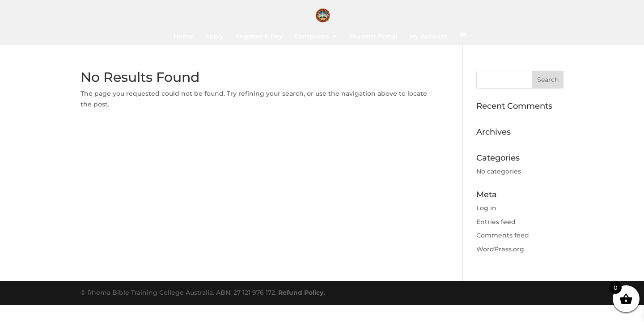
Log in (486, 208)
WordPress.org (500, 249)
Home (183, 37)
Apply (214, 37)
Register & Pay (259, 37)
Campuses (311, 37)
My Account (428, 37)
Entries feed (496, 222)
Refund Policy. (302, 292)
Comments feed (503, 235)
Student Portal (373, 37)
